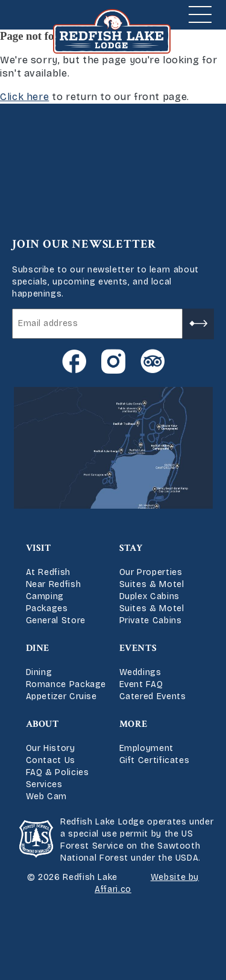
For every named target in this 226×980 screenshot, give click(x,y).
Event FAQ (141, 684)
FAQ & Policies (58, 772)
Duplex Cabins (149, 596)
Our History (51, 748)
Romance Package (66, 684)
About (42, 724)
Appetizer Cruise (61, 696)
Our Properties (151, 572)
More (134, 724)
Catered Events (153, 696)
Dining (39, 672)
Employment (146, 748)
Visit (39, 548)
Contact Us (51, 760)
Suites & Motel (152, 584)
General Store (56, 620)
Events (138, 648)
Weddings (140, 672)
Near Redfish (54, 584)
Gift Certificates (155, 760)
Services (44, 784)
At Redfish (48, 572)
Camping (45, 596)
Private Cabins (151, 620)
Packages (47, 608)
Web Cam (46, 796)
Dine (38, 648)
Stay (131, 548)
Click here (24, 97)
